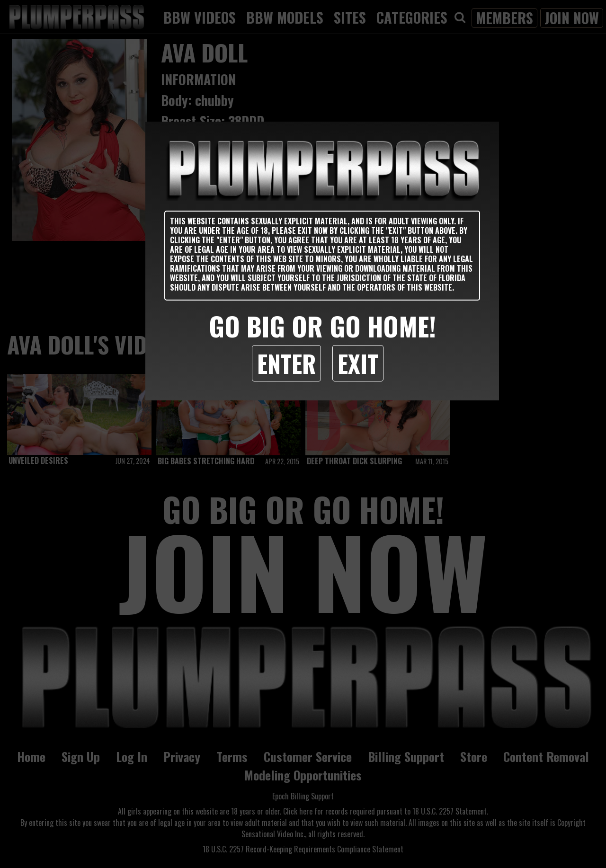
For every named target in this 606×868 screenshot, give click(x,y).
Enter (286, 363)
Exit (358, 363)
